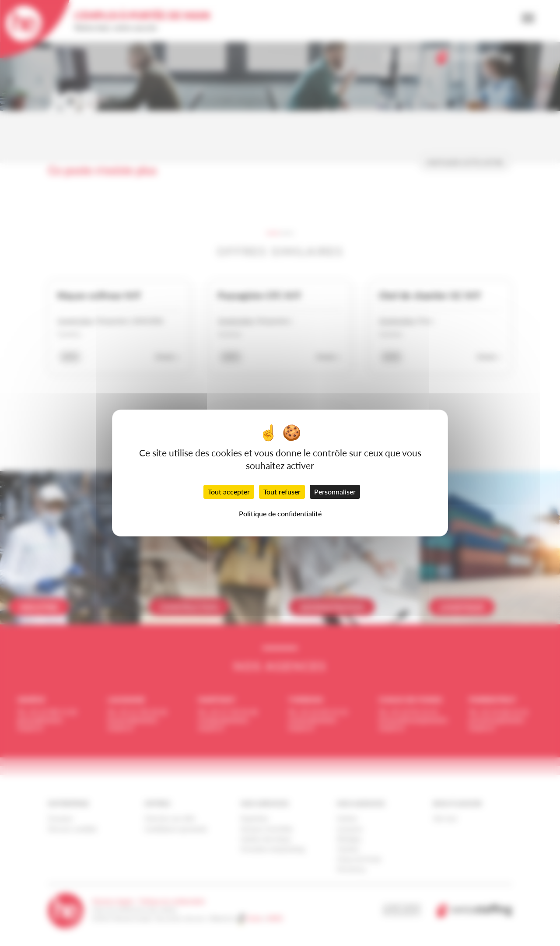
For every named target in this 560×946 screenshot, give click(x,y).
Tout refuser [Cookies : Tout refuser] (282, 492)
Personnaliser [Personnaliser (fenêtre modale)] (335, 492)
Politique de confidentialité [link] (280, 513)
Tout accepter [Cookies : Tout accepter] (229, 492)
